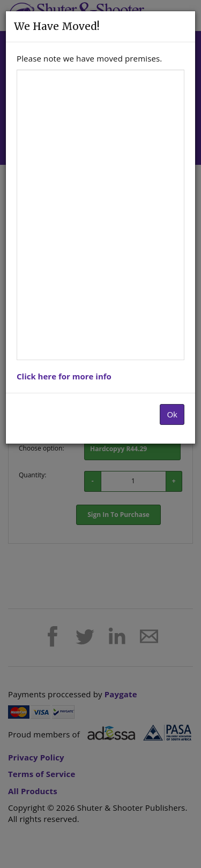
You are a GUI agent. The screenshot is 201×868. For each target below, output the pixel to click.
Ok (172, 414)
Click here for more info (64, 376)
